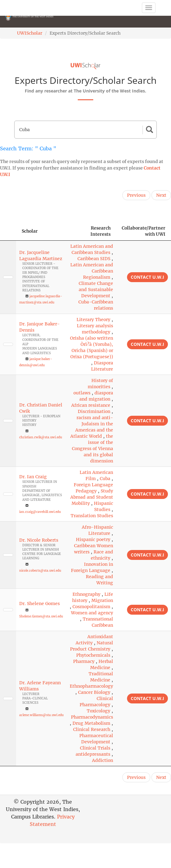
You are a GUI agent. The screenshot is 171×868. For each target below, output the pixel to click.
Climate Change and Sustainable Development (96, 290)
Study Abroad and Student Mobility (92, 497)
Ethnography (86, 594)
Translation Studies (92, 516)
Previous (136, 195)
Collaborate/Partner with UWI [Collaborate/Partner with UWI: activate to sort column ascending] (144, 231)
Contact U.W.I (147, 277)
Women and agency (92, 613)
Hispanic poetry (93, 539)
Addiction (103, 760)
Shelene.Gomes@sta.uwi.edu (41, 616)
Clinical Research (92, 729)
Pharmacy (84, 661)
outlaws (82, 393)
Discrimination (94, 411)
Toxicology (99, 711)
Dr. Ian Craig (33, 477)
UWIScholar (30, 33)
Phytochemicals (93, 655)
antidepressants (93, 754)
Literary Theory (93, 320)
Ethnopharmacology (91, 686)
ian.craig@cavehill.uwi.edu (40, 512)
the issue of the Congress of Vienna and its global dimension (92, 449)
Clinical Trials (95, 748)
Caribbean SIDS (94, 259)
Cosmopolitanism (91, 607)
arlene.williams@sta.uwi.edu (41, 715)
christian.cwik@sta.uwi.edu (41, 437)
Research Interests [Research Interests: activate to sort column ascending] (101, 231)
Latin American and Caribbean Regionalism (92, 271)
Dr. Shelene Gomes (39, 604)
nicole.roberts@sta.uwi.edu (40, 571)
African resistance (91, 405)
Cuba (105, 479)
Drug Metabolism (91, 723)
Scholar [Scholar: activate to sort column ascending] (30, 231)
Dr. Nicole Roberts (39, 540)
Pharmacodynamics (92, 717)
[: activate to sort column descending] (8, 231)
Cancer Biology (94, 692)
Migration (102, 600)
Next (161, 195)
